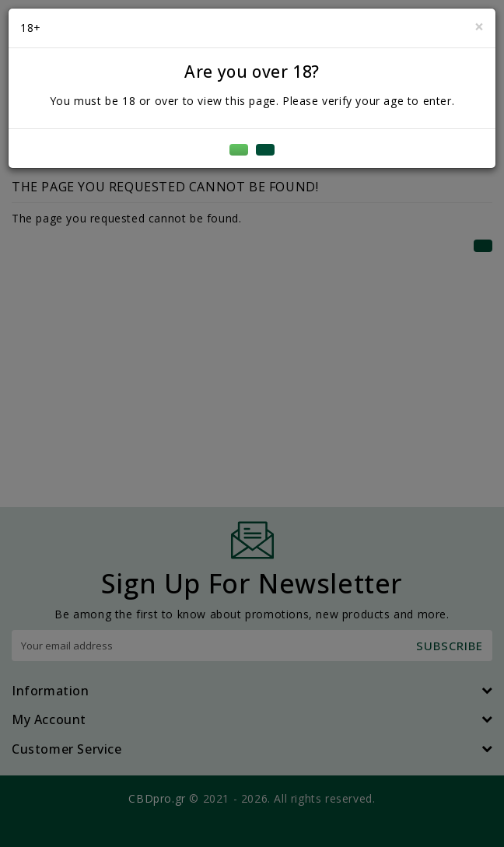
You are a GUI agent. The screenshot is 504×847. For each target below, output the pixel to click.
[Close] (479, 27)
